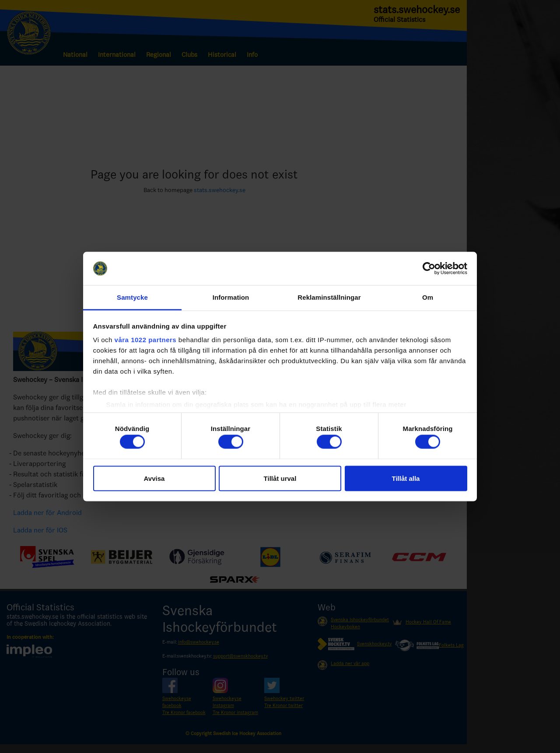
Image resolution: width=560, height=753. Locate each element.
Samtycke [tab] (132, 297)
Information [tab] (231, 297)
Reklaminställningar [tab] (329, 297)
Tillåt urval (280, 478)
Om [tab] (428, 297)
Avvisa (154, 478)
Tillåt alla (406, 478)
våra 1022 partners (146, 340)
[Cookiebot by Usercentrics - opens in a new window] (429, 269)
